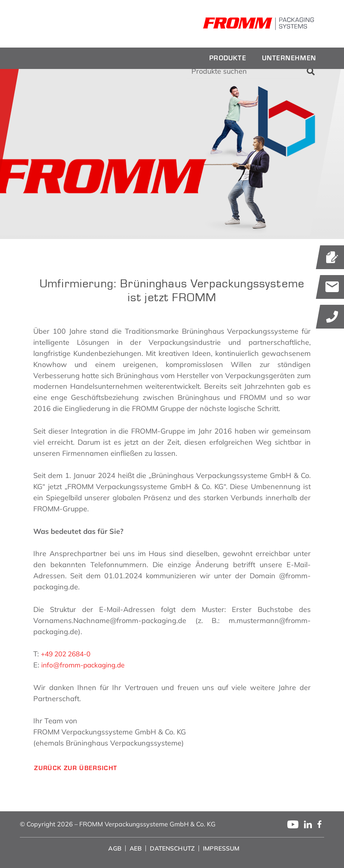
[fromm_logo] (75, 24)
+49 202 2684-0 (68, 654)
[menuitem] (228, 58)
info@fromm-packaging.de (86, 665)
